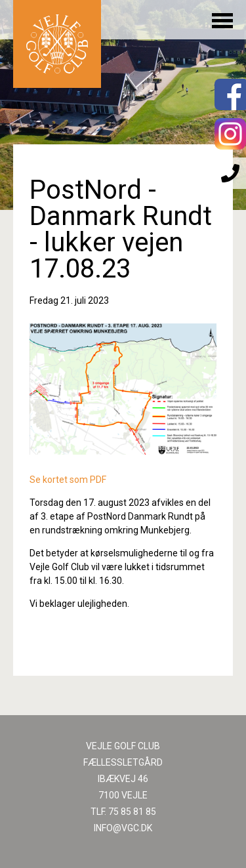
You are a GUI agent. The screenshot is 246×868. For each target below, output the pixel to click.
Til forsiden (57, 44)
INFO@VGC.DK (123, 828)
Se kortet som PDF (68, 480)
